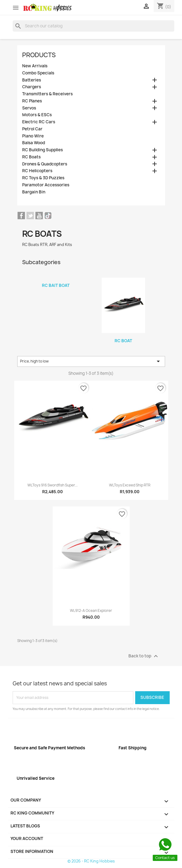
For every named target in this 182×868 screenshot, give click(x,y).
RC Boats (31, 157)
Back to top (144, 656)
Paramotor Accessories (46, 185)
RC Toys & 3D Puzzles (43, 178)
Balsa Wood (34, 143)
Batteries (32, 80)
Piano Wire (33, 136)
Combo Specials (38, 73)
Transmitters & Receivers (47, 94)
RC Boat (123, 341)
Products (39, 55)
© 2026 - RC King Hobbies (91, 861)
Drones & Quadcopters (45, 164)
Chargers (32, 87)
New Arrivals (35, 66)
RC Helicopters (37, 171)
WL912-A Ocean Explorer (91, 611)
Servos (29, 108)
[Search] (93, 26)
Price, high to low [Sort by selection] (91, 361)
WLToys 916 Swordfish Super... (53, 485)
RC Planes (32, 101)
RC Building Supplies (42, 150)
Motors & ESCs (37, 115)
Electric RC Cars (39, 122)
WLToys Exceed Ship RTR (130, 485)
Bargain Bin (34, 192)
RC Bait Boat (56, 285)
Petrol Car (32, 129)
